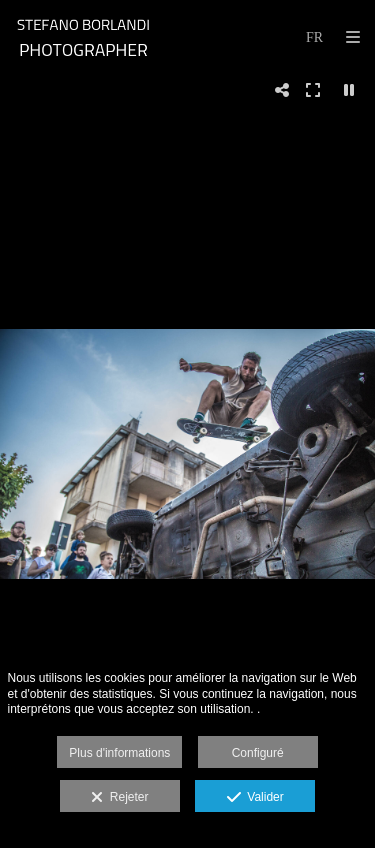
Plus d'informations (119, 753)
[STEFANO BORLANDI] (83, 37)
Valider (255, 798)
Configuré (258, 753)
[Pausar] (349, 90)
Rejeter (119, 798)
